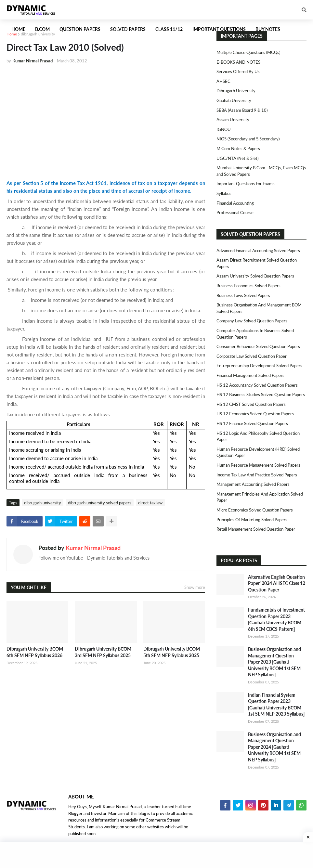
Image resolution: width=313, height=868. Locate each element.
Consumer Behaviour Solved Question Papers (258, 346)
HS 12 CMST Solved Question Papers (251, 404)
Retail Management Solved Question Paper (256, 529)
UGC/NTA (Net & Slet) (237, 158)
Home (12, 34)
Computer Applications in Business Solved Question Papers (255, 334)
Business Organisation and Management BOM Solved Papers (259, 308)
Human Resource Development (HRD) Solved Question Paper (258, 452)
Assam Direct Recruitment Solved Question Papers (257, 263)
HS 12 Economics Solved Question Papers (255, 414)
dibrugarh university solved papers (100, 503)
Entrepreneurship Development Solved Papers (259, 366)
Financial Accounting (235, 203)
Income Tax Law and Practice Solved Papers (257, 475)
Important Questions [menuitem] (219, 29)
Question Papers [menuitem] (80, 29)
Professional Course (235, 213)
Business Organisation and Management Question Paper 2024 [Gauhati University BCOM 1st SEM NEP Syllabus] (274, 747)
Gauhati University (234, 100)
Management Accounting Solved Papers (253, 484)
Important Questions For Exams (246, 184)
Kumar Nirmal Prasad (93, 548)
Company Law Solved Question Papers (252, 321)
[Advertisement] (106, 118)
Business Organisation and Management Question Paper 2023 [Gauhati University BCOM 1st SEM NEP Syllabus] (274, 662)
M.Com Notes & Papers (238, 149)
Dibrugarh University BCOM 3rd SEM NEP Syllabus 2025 (103, 652)
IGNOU (224, 129)
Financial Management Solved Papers (250, 375)
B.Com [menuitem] (42, 29)
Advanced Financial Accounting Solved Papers (258, 251)
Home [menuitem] (18, 29)
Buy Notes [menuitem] (268, 29)
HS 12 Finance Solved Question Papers (252, 423)
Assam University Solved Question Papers (255, 276)
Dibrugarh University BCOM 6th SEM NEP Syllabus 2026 (35, 652)
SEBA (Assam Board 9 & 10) (242, 110)
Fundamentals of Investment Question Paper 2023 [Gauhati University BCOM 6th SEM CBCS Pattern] (276, 619)
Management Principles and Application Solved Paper (260, 497)
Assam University (233, 120)
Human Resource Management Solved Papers (258, 465)
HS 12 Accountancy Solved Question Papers (257, 385)
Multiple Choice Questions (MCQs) (248, 52)
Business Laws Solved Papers (243, 295)
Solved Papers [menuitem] (128, 29)
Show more (195, 587)
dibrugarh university (38, 34)
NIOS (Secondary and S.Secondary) (248, 139)
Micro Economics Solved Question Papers (255, 510)
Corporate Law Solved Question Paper (252, 356)
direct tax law (150, 503)
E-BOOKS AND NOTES (238, 62)
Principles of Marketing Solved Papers (252, 520)
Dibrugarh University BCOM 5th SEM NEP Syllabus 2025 (172, 652)
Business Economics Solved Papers (248, 286)
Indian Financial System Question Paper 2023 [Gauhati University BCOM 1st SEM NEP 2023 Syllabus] (276, 705)
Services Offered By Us (238, 71)
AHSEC (223, 81)
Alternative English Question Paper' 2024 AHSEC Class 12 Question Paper (277, 583)
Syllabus (224, 193)
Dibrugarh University (236, 91)
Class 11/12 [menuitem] (169, 29)
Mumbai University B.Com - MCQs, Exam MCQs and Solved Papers (261, 171)
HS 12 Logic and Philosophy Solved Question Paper (258, 436)
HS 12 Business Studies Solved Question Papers (261, 395)
